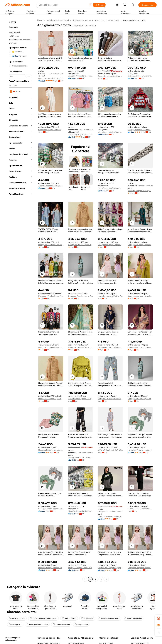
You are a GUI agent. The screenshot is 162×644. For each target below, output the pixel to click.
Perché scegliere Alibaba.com (13, 639)
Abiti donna (99, 20)
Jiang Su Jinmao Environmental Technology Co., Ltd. (81, 76)
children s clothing (61, 624)
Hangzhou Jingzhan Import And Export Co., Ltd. (140, 450)
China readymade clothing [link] (134, 20)
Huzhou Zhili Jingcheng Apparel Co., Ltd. (51, 450)
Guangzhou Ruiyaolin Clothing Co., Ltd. (81, 399)
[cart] (125, 5)
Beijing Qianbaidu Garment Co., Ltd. (140, 130)
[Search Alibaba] (62, 5)
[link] (158, 618)
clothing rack (15, 624)
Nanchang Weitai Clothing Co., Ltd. (110, 516)
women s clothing (17, 618)
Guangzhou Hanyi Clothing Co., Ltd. (81, 457)
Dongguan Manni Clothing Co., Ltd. (51, 78)
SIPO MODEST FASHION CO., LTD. (110, 450)
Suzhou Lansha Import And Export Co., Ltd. (140, 509)
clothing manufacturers (109, 618)
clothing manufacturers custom (43, 618)
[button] (90, 5)
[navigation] (21, 300)
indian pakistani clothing (37, 624)
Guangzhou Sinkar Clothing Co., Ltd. (51, 130)
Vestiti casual (114, 20)
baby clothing (81, 624)
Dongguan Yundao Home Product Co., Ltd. (51, 245)
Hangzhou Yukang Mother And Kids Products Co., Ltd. (110, 296)
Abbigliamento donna (82, 20)
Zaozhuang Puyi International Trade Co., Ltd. (81, 134)
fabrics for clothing (133, 618)
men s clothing (69, 618)
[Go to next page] (106, 579)
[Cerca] (99, 5)
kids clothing (87, 618)
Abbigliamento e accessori (58, 20)
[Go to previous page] (85, 579)
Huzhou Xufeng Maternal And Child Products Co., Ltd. (51, 568)
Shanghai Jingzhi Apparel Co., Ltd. (51, 509)
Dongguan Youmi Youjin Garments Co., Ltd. (110, 347)
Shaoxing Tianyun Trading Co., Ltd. (140, 191)
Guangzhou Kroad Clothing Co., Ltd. (110, 76)
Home (40, 20)
